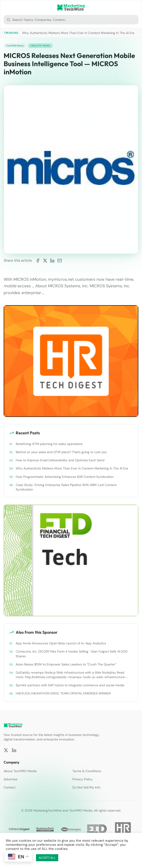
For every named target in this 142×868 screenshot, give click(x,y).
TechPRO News (15, 46)
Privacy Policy (82, 779)
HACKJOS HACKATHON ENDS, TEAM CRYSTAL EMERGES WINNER (63, 693)
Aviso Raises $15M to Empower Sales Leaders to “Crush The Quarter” (66, 664)
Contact (10, 787)
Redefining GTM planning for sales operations (49, 444)
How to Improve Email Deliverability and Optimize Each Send (60, 460)
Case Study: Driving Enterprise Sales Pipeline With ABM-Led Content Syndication (66, 487)
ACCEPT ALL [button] (47, 858)
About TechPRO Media (20, 771)
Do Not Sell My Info (86, 787)
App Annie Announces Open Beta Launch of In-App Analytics (61, 643)
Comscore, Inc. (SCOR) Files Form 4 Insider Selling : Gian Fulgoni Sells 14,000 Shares (72, 654)
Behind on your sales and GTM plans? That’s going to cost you (61, 452)
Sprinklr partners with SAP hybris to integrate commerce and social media (70, 685)
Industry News (40, 46)
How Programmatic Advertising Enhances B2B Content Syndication (65, 477)
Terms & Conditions (87, 771)
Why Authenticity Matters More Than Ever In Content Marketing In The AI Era (78, 33)
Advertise (11, 779)
